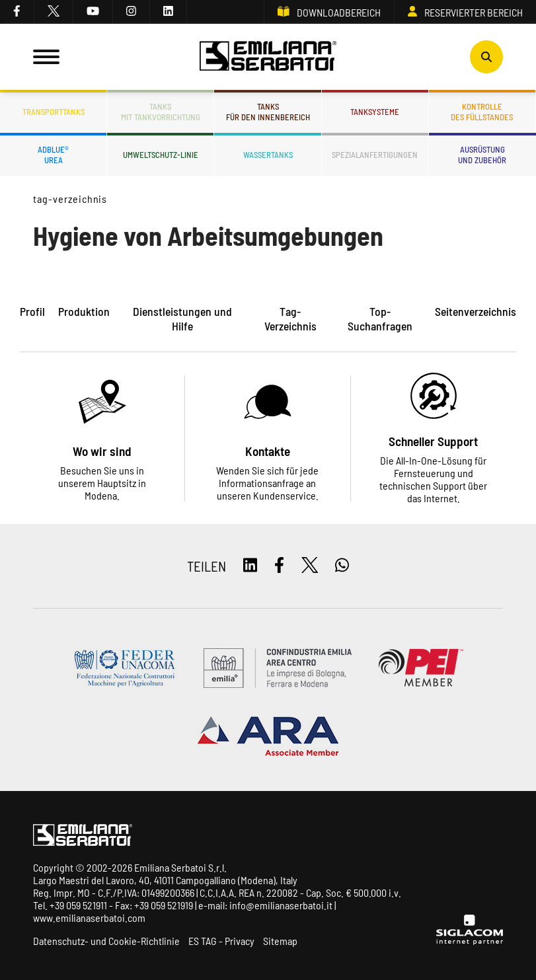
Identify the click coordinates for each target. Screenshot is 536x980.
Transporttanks (54, 112)
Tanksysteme (375, 112)
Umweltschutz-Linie (161, 155)
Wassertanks (268, 155)
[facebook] (17, 12)
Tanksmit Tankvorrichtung (161, 112)
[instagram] (132, 12)
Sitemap (280, 941)
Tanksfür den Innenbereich (268, 112)
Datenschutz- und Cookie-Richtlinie (106, 941)
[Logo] (268, 57)
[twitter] (54, 12)
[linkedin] (169, 12)
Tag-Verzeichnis (70, 199)
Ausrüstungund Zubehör (482, 155)
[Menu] (46, 57)
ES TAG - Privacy (221, 941)
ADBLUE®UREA (53, 155)
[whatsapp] (342, 566)
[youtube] (93, 12)
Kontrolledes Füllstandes (482, 112)
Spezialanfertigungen (375, 155)
